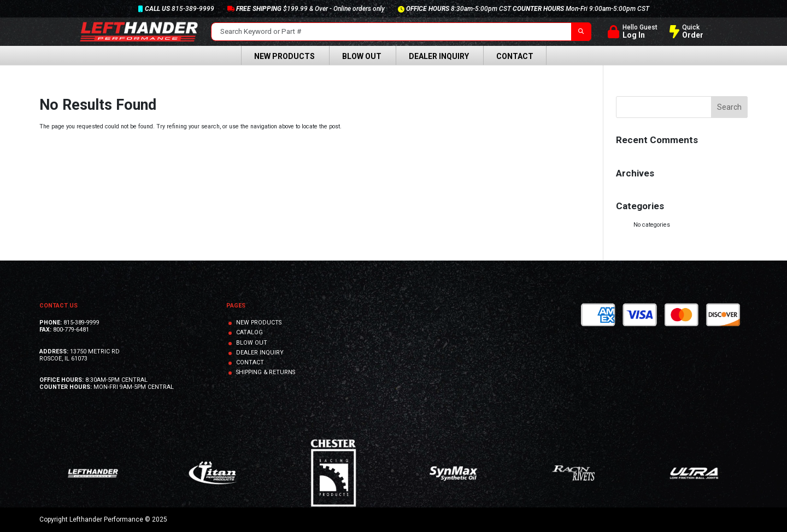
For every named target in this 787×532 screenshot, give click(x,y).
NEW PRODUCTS (259, 323)
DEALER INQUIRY (260, 353)
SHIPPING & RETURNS (266, 372)
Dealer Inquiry (439, 56)
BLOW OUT (252, 343)
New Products (284, 56)
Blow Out (362, 56)
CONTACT (250, 362)
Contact (515, 56)
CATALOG (249, 332)
